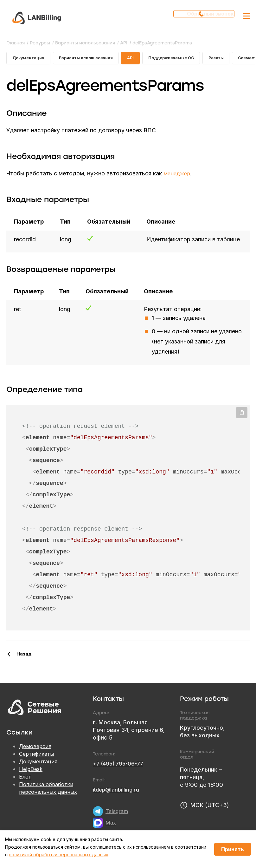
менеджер (178, 176)
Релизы (235, 59)
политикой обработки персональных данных (59, 855)
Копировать (242, 415)
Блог (25, 779)
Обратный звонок (206, 17)
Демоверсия (36, 749)
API (142, 59)
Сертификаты (38, 757)
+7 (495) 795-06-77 (120, 766)
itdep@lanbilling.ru (118, 792)
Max (111, 825)
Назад (24, 656)
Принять (233, 849)
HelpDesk (32, 772)
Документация (30, 59)
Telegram (118, 814)
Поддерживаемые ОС (186, 59)
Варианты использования (93, 59)
